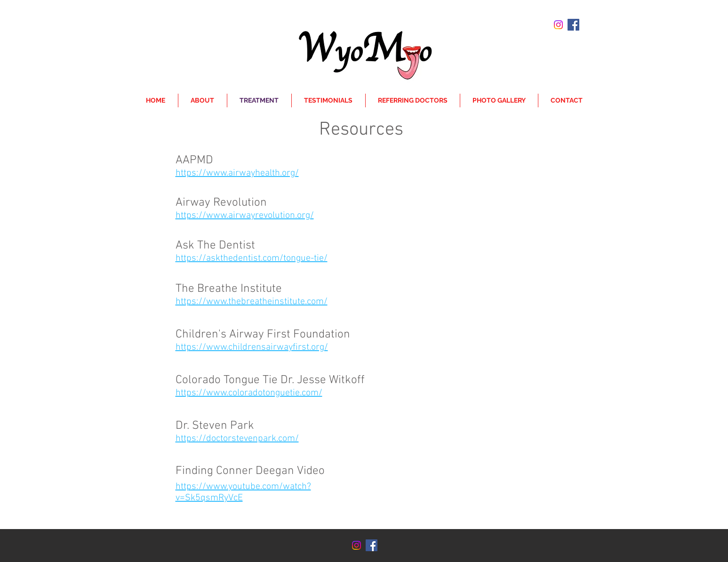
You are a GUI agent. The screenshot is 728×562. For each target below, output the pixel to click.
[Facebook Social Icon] (573, 25)
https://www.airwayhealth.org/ (237, 173)
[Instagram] (558, 25)
